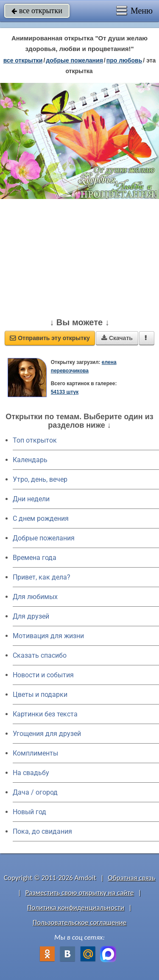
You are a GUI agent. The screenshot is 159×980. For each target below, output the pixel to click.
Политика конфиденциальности (76, 908)
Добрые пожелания (44, 538)
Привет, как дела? (42, 577)
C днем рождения (41, 518)
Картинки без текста (45, 714)
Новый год (29, 812)
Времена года (35, 558)
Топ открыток (35, 440)
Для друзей (31, 616)
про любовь (124, 60)
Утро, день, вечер (40, 479)
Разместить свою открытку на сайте (80, 893)
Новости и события (43, 675)
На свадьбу (31, 773)
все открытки (37, 11)
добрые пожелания (74, 60)
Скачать (117, 338)
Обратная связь (131, 878)
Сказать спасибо (40, 655)
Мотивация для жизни (48, 636)
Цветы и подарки (40, 695)
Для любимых (35, 597)
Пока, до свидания (42, 831)
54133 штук (65, 392)
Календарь (30, 460)
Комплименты (35, 753)
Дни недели (31, 499)
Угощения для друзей (47, 734)
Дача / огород (35, 792)
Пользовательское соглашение (79, 922)
